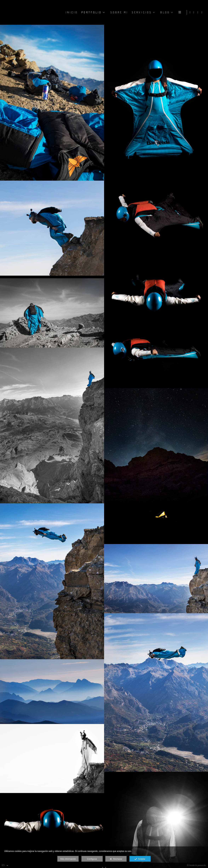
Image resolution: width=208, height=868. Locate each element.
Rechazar (116, 859)
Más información (68, 859)
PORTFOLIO (91, 12)
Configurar (92, 859)
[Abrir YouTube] (203, 12)
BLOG (165, 12)
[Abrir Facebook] (198, 12)
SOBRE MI (119, 12)
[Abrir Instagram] (194, 12)
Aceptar (140, 859)
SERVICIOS (141, 12)
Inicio (71, 12)
